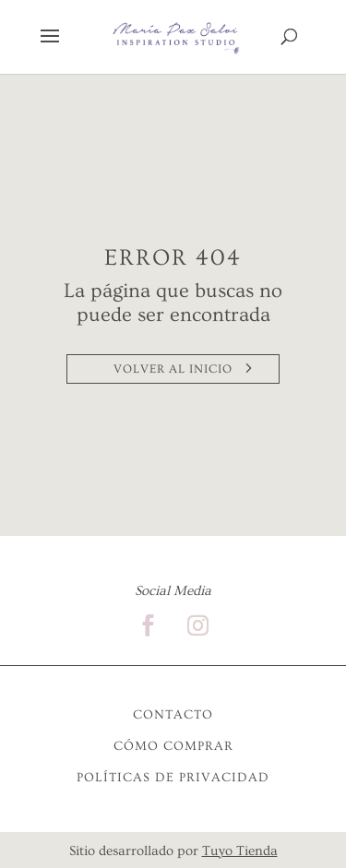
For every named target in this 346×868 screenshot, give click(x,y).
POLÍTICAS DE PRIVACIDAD (173, 778)
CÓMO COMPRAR (173, 746)
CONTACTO (173, 715)
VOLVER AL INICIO (173, 369)
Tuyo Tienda (240, 851)
